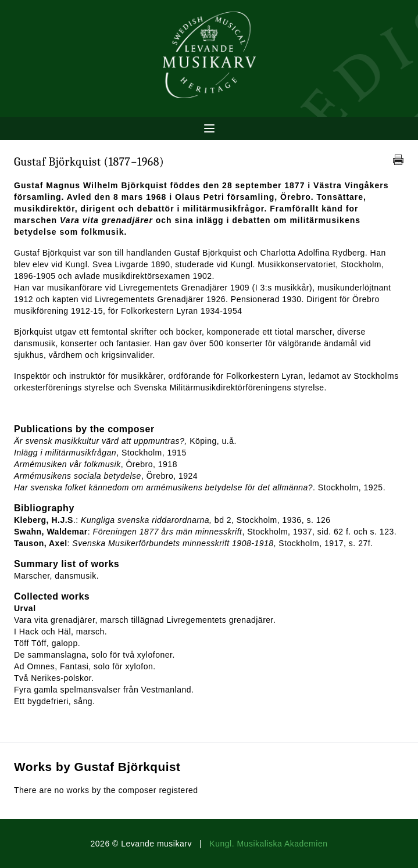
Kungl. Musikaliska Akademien (268, 844)
